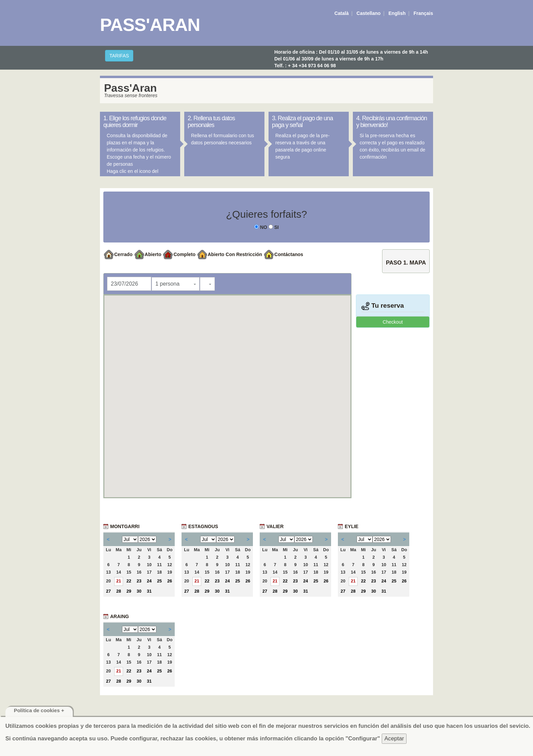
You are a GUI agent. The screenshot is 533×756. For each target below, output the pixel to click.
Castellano (369, 13)
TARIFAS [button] (119, 56)
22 (129, 581)
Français (423, 13)
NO (261, 227)
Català (342, 13)
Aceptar (394, 739)
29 (129, 591)
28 (119, 591)
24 (149, 581)
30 (139, 591)
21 (119, 581)
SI (274, 227)
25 (159, 581)
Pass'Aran (150, 25)
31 (149, 591)
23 (139, 581)
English (397, 13)
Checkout (393, 322)
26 (170, 581)
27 (108, 591)
